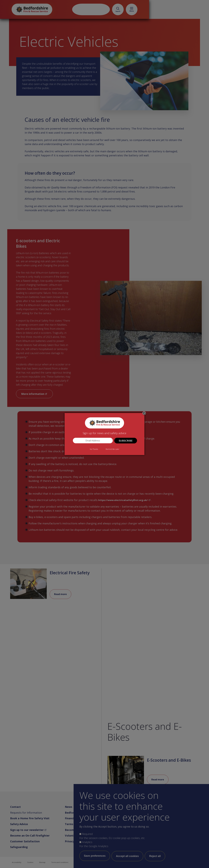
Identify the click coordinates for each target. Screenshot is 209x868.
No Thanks (94, 449)
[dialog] (105, 434)
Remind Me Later (112, 449)
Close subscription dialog (144, 413)
